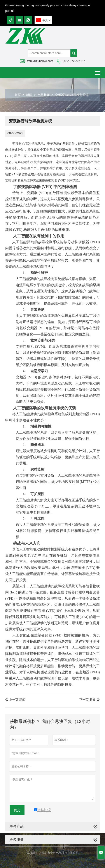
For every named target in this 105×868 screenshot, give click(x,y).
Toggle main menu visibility (98, 71)
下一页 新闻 (87, 700)
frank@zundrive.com (40, 61)
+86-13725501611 (74, 61)
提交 (17, 810)
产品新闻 (44, 95)
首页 (18, 95)
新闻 (29, 95)
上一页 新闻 (15, 700)
